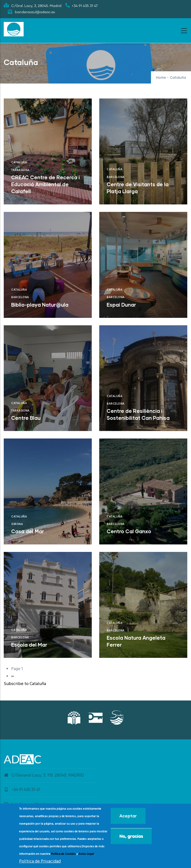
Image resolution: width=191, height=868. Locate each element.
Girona (17, 524)
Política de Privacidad (40, 861)
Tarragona (20, 170)
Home (161, 78)
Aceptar (128, 816)
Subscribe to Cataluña (25, 684)
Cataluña (19, 163)
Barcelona (116, 177)
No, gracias (131, 836)
